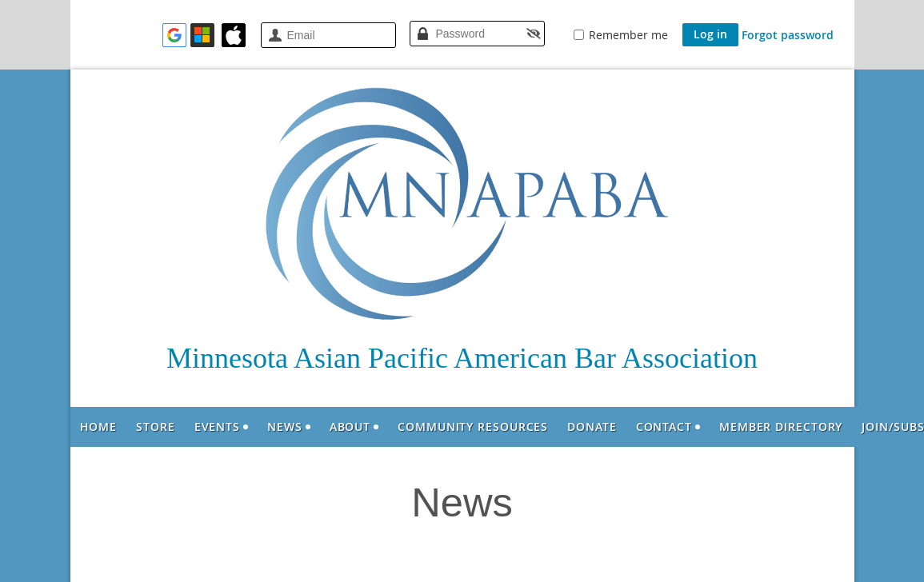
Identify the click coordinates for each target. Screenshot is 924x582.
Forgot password (788, 35)
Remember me (628, 35)
